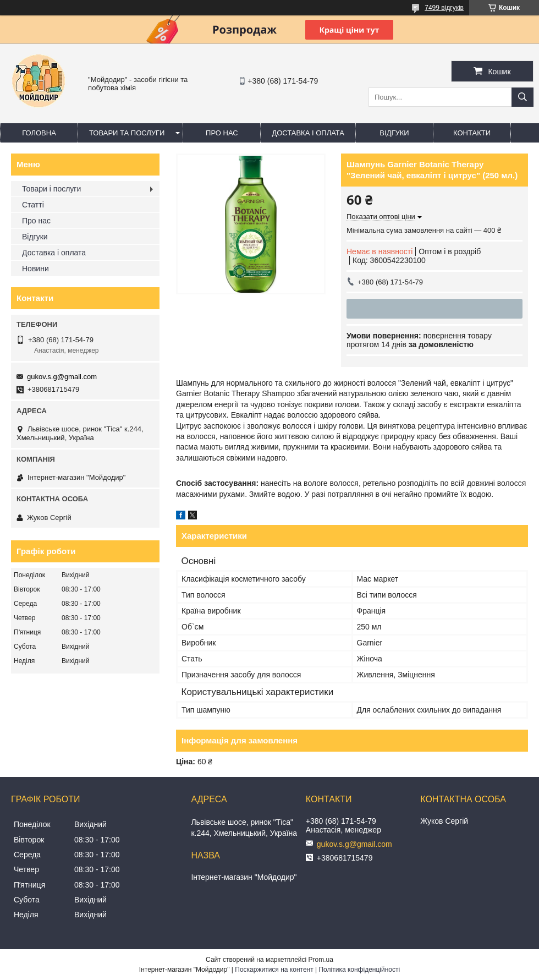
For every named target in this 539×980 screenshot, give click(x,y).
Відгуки (394, 133)
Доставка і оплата (308, 133)
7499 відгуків (444, 8)
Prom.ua (321, 960)
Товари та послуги (127, 133)
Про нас (222, 133)
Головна (39, 133)
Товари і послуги (51, 189)
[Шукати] (522, 97)
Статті (33, 205)
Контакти (472, 133)
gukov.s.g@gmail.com (62, 377)
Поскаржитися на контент (274, 970)
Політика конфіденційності (359, 970)
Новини (35, 269)
